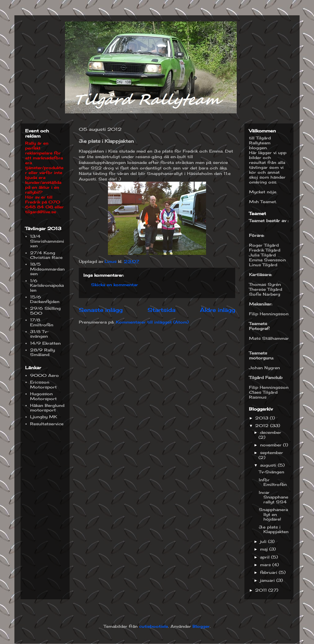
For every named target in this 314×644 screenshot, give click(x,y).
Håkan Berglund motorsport (47, 408)
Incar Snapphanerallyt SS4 (274, 497)
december (271, 432)
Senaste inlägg (101, 310)
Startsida (161, 310)
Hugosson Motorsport (43, 396)
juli (264, 541)
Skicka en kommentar (115, 285)
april (266, 557)
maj (265, 549)
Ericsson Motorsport (43, 385)
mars (266, 565)
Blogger (201, 626)
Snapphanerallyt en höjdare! (273, 514)
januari (268, 580)
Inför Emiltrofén (273, 482)
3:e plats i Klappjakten (274, 529)
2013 (262, 418)
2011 (262, 590)
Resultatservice (47, 424)
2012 (263, 426)
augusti (269, 465)
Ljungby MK (44, 417)
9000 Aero (44, 375)
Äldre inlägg (218, 310)
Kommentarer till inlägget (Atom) (152, 322)
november (272, 445)
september (272, 453)
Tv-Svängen (272, 472)
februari (269, 572)
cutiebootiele (154, 626)
